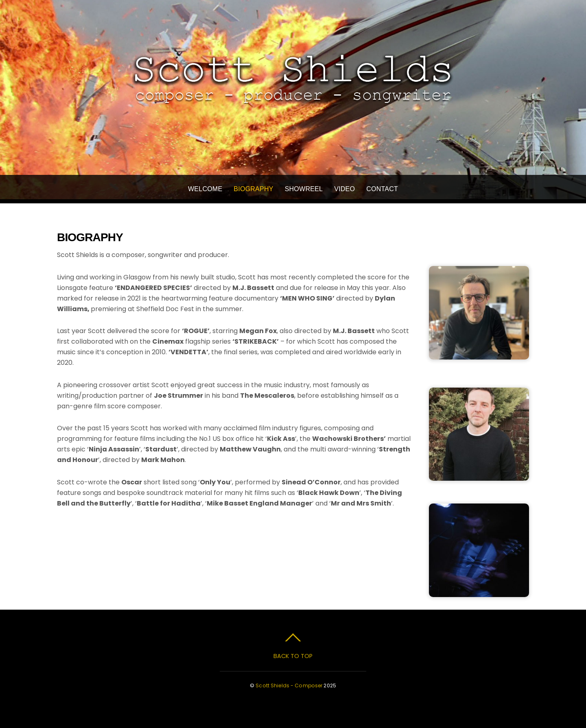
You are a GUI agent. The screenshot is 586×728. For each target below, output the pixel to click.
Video (344, 189)
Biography (253, 189)
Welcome (205, 189)
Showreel (304, 189)
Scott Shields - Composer (289, 685)
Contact (382, 189)
